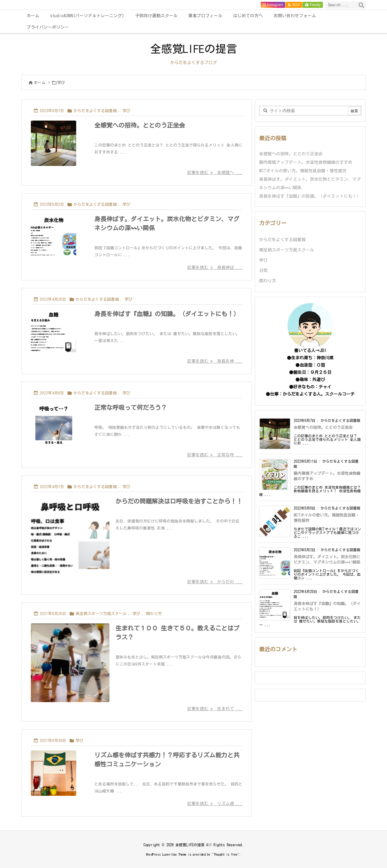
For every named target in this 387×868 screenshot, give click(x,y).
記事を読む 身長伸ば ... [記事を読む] (215, 267)
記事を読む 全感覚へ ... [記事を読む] (215, 173)
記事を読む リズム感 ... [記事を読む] (215, 804)
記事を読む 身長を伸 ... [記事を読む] (215, 361)
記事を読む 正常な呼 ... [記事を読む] (215, 455)
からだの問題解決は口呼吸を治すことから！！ (179, 501)
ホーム (39, 83)
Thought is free (226, 854)
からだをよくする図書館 (95, 111)
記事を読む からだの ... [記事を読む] (215, 582)
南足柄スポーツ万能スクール (101, 614)
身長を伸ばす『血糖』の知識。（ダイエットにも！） (167, 314)
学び (126, 111)
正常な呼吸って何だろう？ (131, 407)
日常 (263, 270)
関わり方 (154, 614)
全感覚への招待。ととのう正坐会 (140, 125)
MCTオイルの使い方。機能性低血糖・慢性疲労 (303, 171)
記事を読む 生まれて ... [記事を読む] (215, 709)
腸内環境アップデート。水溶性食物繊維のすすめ (306, 162)
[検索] (361, 5)
